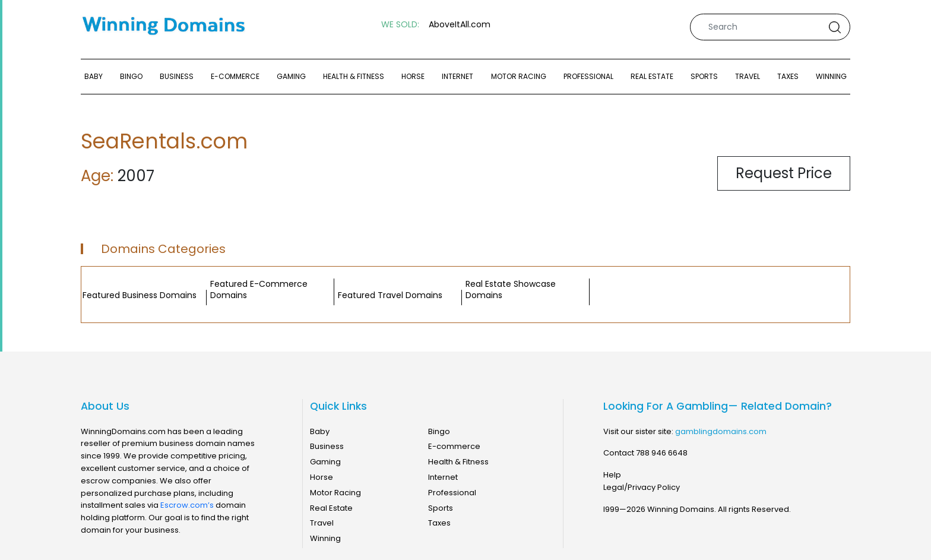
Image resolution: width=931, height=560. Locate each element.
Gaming (291, 76)
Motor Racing (519, 76)
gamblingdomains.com (721, 431)
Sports (704, 76)
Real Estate (652, 76)
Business (177, 76)
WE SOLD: (400, 25)
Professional (588, 76)
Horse (413, 76)
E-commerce (235, 76)
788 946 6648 (662, 453)
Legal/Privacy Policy (642, 487)
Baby (94, 76)
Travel (748, 76)
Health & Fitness (354, 76)
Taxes (788, 76)
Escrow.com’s (187, 505)
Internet (457, 76)
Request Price (784, 173)
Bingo (131, 76)
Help (612, 475)
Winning (831, 76)
